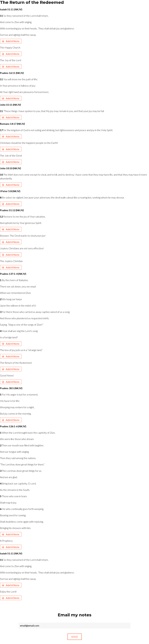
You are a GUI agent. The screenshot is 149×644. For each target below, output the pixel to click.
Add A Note (10, 41)
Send (75, 637)
